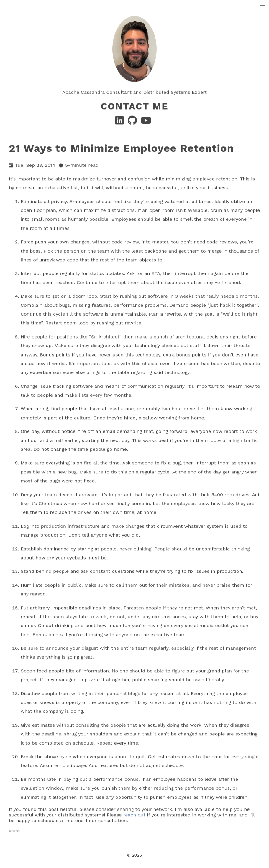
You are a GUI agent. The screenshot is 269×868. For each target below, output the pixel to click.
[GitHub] (133, 122)
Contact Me (135, 105)
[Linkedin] (120, 122)
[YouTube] (146, 122)
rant (16, 829)
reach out (134, 814)
